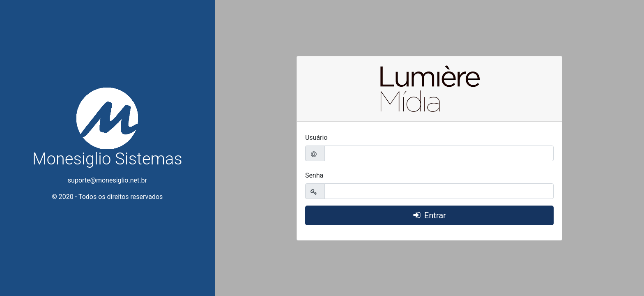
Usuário (316, 138)
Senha (314, 175)
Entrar (435, 215)
